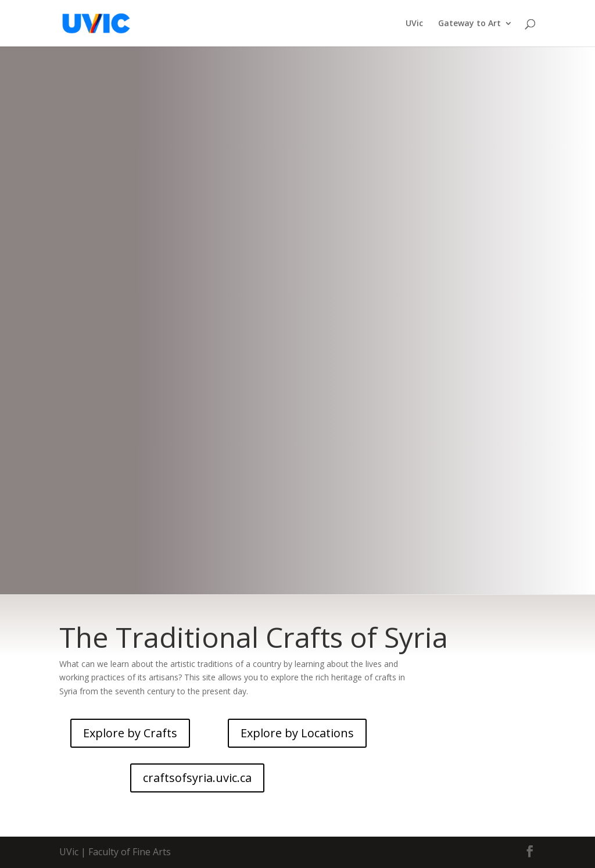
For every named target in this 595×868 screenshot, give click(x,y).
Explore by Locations (297, 733)
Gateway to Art (469, 24)
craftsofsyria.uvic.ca (298, 395)
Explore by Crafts (130, 733)
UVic (414, 24)
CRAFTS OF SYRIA (297, 301)
